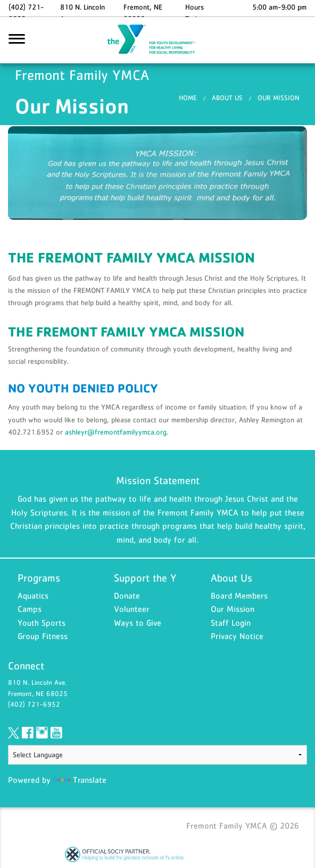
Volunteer (132, 610)
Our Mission (279, 99)
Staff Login (231, 624)
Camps (30, 610)
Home (188, 99)
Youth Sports (42, 624)
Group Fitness (43, 637)
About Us (227, 99)
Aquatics (33, 597)
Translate (80, 781)
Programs (39, 579)
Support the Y (145, 579)
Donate (127, 597)
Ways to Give (138, 624)
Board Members (239, 597)
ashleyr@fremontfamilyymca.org (116, 433)
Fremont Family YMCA (157, 41)
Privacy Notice (237, 637)
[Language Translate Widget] (157, 756)
